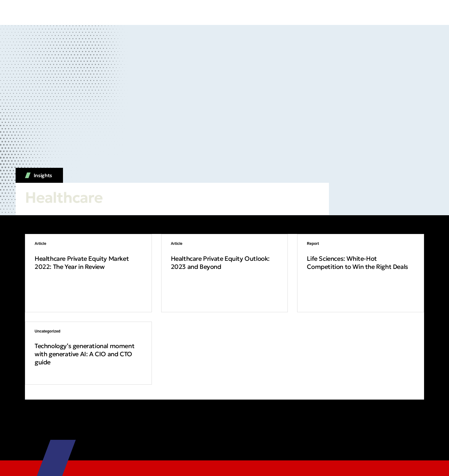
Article (40, 244)
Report (313, 244)
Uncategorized (48, 331)
